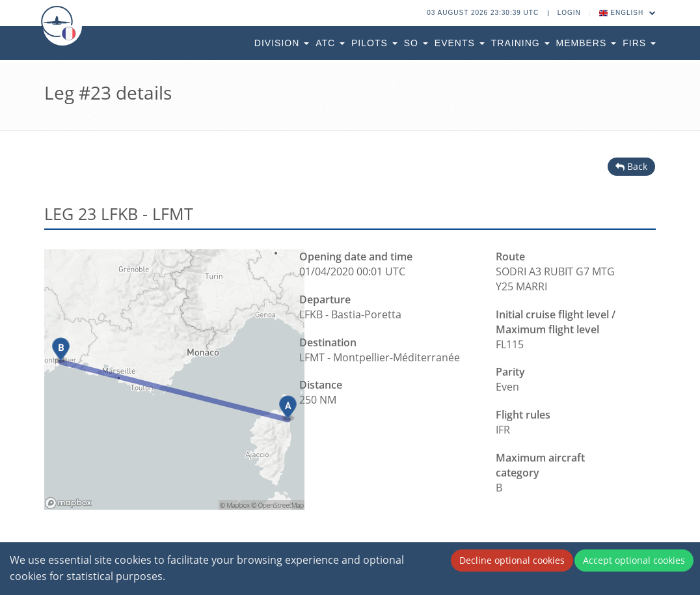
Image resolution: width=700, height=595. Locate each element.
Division (282, 43)
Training (520, 43)
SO (416, 43)
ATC (330, 43)
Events (460, 43)
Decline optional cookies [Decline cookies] (512, 560)
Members (586, 43)
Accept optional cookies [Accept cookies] (634, 560)
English (628, 13)
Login (569, 13)
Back (631, 166)
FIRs (639, 43)
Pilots (374, 43)
